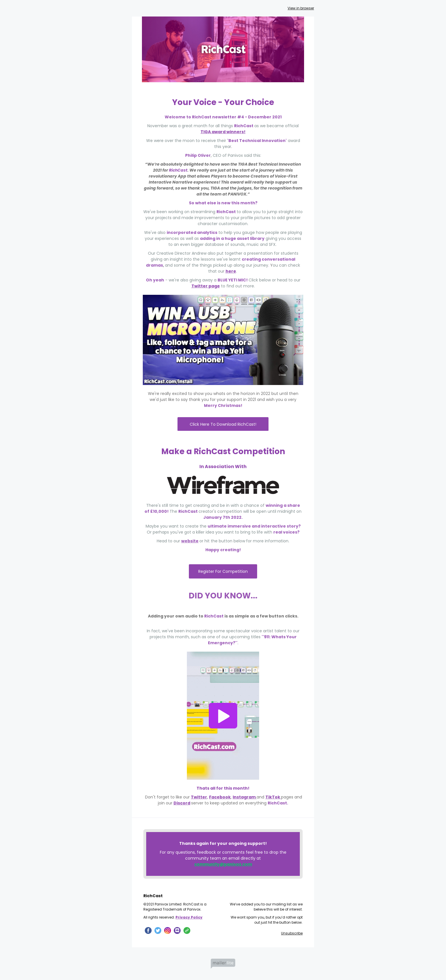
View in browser (301, 8)
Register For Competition (223, 571)
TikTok (273, 797)
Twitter (199, 797)
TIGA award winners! (223, 132)
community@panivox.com (223, 864)
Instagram (244, 797)
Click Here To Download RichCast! (223, 424)
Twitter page (206, 286)
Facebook (220, 797)
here (231, 271)
